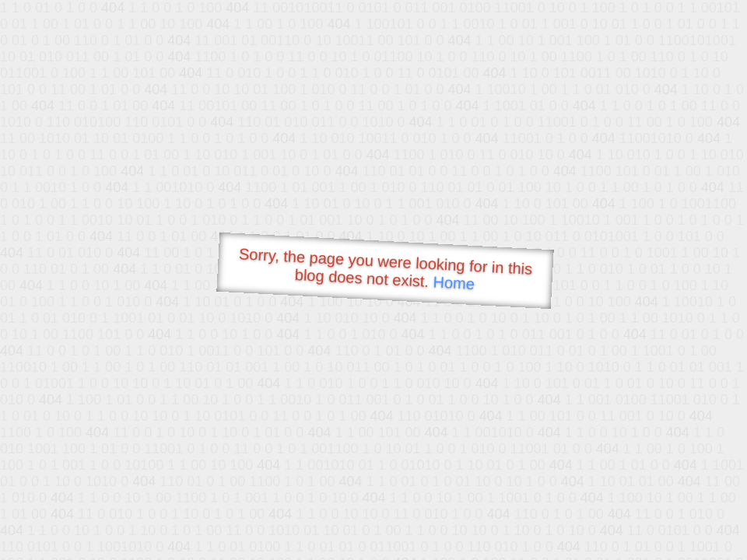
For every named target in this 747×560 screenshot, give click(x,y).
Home (454, 283)
